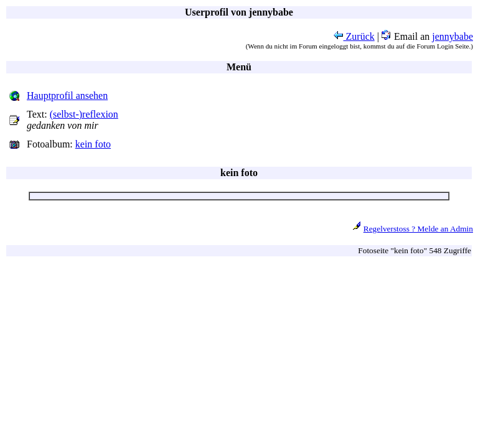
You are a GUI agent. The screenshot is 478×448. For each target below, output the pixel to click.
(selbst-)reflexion (84, 114)
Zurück (354, 36)
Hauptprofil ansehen (67, 96)
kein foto (93, 144)
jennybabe (452, 36)
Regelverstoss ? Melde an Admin (418, 229)
